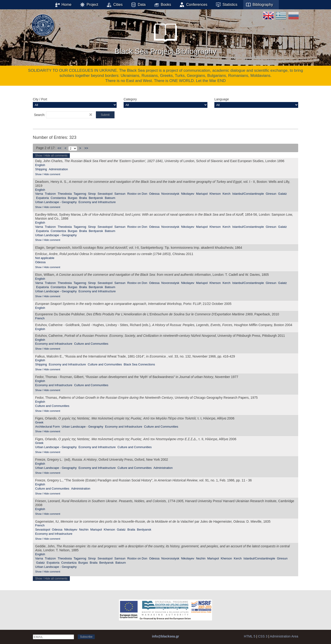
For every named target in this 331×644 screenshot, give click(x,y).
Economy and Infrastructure (97, 202)
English (40, 165)
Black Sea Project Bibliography (165, 37)
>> (86, 148)
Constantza (58, 198)
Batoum (110, 198)
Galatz (283, 194)
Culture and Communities (91, 344)
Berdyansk (96, 198)
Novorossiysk (170, 194)
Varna (39, 194)
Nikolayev (188, 194)
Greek (39, 422)
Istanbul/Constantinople (248, 194)
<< (59, 148)
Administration (58, 169)
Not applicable (45, 258)
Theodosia (65, 194)
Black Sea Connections (139, 364)
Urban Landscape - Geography (56, 202)
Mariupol (202, 194)
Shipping (41, 169)
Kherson (215, 194)
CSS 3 (263, 636)
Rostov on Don (137, 194)
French (40, 318)
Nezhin (84, 530)
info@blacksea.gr (165, 636)
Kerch (226, 194)
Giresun (271, 194)
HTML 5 (250, 636)
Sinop (92, 194)
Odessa (154, 194)
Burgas (73, 198)
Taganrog (80, 194)
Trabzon (50, 194)
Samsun (120, 194)
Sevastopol (105, 194)
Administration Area (284, 636)
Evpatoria (42, 198)
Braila (83, 198)
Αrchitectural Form (47, 427)
